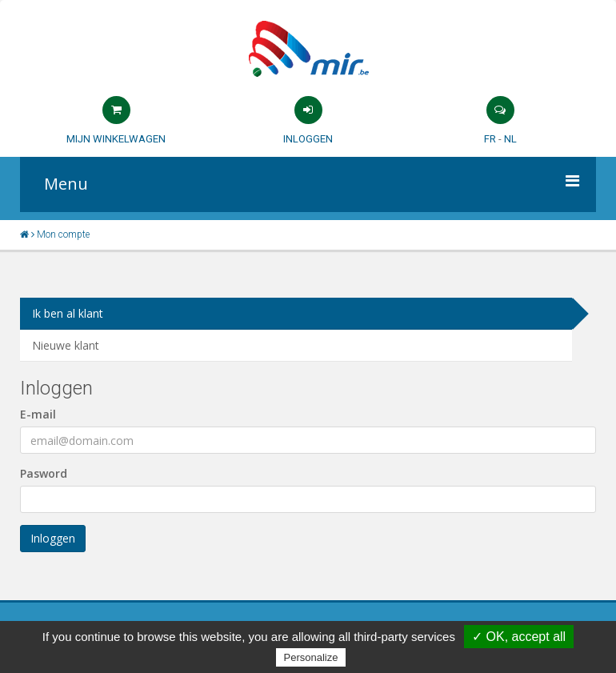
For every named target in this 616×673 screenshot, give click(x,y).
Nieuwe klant (66, 345)
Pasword (44, 473)
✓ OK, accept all (519, 637)
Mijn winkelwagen (116, 139)
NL (510, 139)
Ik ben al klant (68, 313)
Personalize (311, 657)
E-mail (38, 414)
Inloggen (308, 139)
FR (490, 139)
